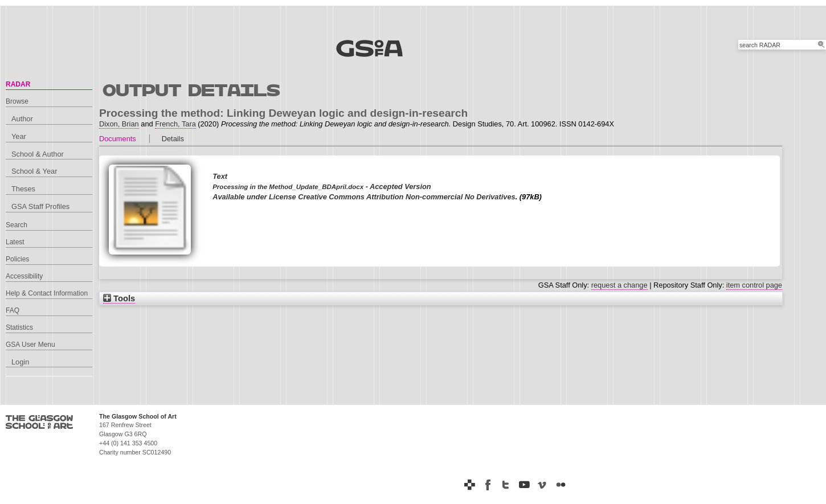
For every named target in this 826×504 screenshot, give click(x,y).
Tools (119, 298)
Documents (118, 139)
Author (22, 119)
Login (20, 362)
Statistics (19, 327)
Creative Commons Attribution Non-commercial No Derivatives (406, 197)
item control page (754, 285)
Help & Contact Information (47, 293)
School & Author (38, 154)
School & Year (34, 171)
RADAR (18, 84)
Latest (15, 242)
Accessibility (24, 276)
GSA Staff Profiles (40, 206)
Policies (17, 259)
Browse (17, 101)
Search (17, 225)
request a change (619, 285)
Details (173, 139)
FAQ (13, 310)
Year (19, 136)
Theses (23, 189)
